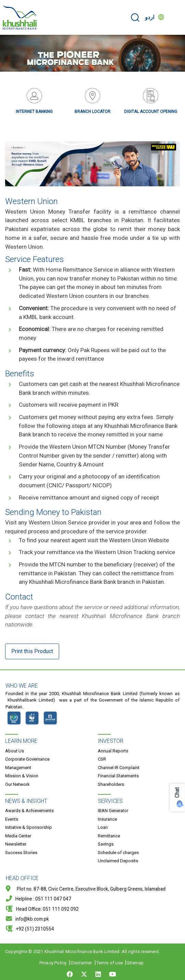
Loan (103, 827)
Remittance (109, 836)
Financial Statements (118, 776)
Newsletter (16, 844)
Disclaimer (82, 963)
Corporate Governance (27, 759)
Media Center (18, 836)
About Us (15, 751)
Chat (177, 793)
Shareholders (111, 784)
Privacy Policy (53, 963)
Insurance (107, 819)
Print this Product (32, 651)
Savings (106, 844)
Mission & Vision (22, 776)
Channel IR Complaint (119, 768)
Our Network (17, 784)
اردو (150, 17)
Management (18, 768)
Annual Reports (113, 751)
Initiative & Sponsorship (29, 827)
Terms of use (110, 963)
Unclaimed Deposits (118, 861)
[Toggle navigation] (175, 17)
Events (12, 819)
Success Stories (21, 853)
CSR (102, 759)
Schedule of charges (118, 853)
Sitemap (135, 963)
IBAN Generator (113, 811)
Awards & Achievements (29, 811)
